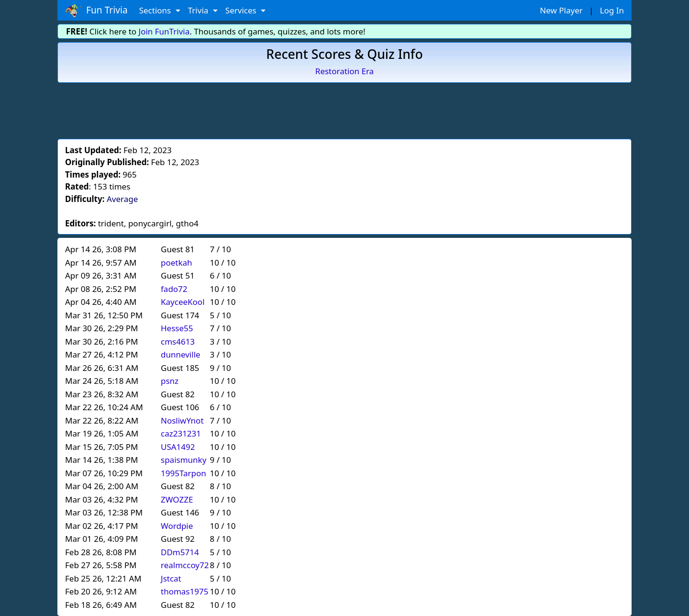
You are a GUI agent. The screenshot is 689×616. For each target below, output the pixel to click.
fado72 (174, 289)
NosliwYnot (182, 420)
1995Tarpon (183, 473)
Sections (156, 10)
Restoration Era (344, 71)
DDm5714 (180, 552)
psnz (170, 381)
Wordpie (177, 526)
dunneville (181, 354)
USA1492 (178, 447)
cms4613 (178, 342)
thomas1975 (184, 591)
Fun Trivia (96, 11)
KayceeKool (183, 302)
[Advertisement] (344, 109)
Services (242, 10)
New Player (561, 10)
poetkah (177, 263)
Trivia (199, 10)
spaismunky (183, 460)
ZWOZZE (177, 499)
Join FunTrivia (164, 31)
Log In (612, 10)
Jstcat (171, 578)
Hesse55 (177, 328)
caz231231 (181, 433)
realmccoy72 (185, 565)
